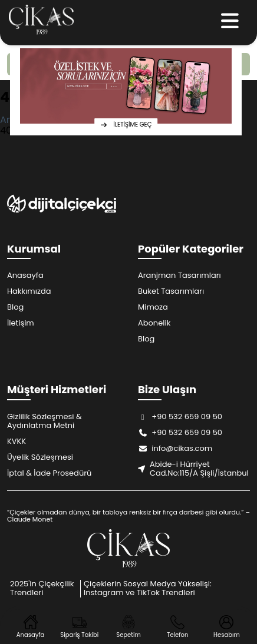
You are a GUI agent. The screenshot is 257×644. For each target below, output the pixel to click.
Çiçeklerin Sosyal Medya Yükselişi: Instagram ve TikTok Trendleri (148, 588)
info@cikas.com (175, 448)
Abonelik (154, 323)
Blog (15, 307)
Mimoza (153, 307)
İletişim (21, 323)
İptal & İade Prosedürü (49, 473)
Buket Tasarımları (171, 291)
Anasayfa (25, 275)
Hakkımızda (29, 291)
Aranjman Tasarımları (179, 275)
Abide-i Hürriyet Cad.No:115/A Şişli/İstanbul (193, 469)
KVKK (17, 441)
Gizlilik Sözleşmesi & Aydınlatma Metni (45, 421)
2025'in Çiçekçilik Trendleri (42, 588)
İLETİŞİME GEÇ (126, 125)
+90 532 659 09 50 (180, 416)
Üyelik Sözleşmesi (40, 457)
